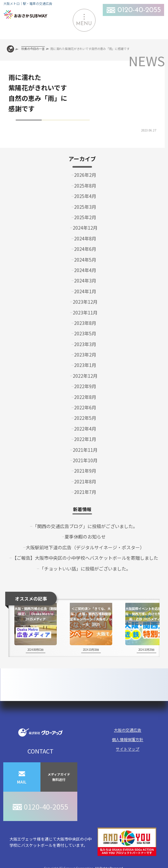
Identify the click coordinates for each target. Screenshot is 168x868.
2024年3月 (85, 281)
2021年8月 (85, 481)
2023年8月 (85, 323)
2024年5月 (85, 260)
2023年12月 (85, 302)
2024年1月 (85, 291)
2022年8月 (85, 397)
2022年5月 (85, 418)
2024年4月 (85, 270)
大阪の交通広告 (128, 730)
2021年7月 (85, 492)
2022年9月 (85, 386)
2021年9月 (85, 471)
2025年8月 (85, 186)
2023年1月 (85, 365)
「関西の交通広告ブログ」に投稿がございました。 (85, 526)
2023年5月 (85, 333)
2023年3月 (85, 344)
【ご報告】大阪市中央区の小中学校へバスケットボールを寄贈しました (85, 558)
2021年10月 (85, 460)
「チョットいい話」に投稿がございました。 (85, 569)
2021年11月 (85, 450)
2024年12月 (85, 228)
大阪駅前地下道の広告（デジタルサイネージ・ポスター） (85, 547)
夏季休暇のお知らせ (85, 537)
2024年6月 (85, 249)
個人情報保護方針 (128, 739)
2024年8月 (85, 238)
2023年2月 (85, 355)
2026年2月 (85, 175)
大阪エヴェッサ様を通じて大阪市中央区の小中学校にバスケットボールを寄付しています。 (83, 842)
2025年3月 (85, 207)
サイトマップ (128, 749)
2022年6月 (85, 407)
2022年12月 (85, 376)
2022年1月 (85, 439)
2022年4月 (85, 429)
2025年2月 (85, 217)
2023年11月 (85, 312)
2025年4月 (85, 196)
